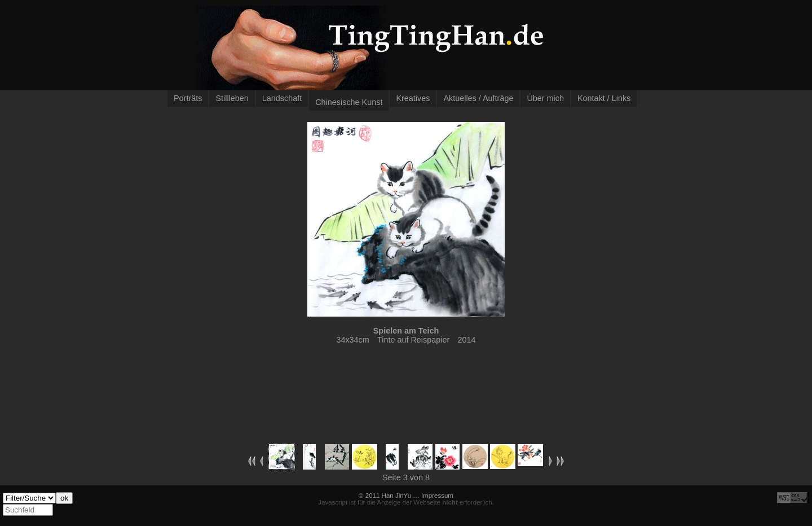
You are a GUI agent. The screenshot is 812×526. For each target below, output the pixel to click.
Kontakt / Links (604, 98)
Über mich (545, 98)
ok (64, 498)
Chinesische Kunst (349, 102)
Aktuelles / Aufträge (478, 98)
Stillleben (232, 98)
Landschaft (282, 98)
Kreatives (413, 98)
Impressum (437, 496)
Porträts (188, 98)
